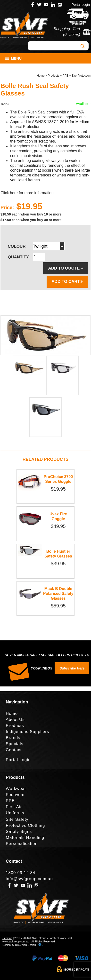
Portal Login (81, 5)
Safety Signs (19, 832)
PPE (66, 76)
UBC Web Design (25, 945)
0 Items (71, 35)
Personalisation (22, 844)
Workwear (16, 789)
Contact (14, 750)
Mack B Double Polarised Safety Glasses (58, 594)
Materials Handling (25, 838)
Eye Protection (81, 76)
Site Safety (17, 819)
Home (41, 76)
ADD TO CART (67, 282)
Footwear (15, 795)
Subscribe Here (72, 668)
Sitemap (7, 938)
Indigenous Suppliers (28, 732)
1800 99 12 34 (21, 873)
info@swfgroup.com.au (29, 879)
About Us (15, 720)
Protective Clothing (25, 825)
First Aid (14, 807)
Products (54, 76)
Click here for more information (27, 193)
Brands (13, 738)
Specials (15, 744)
